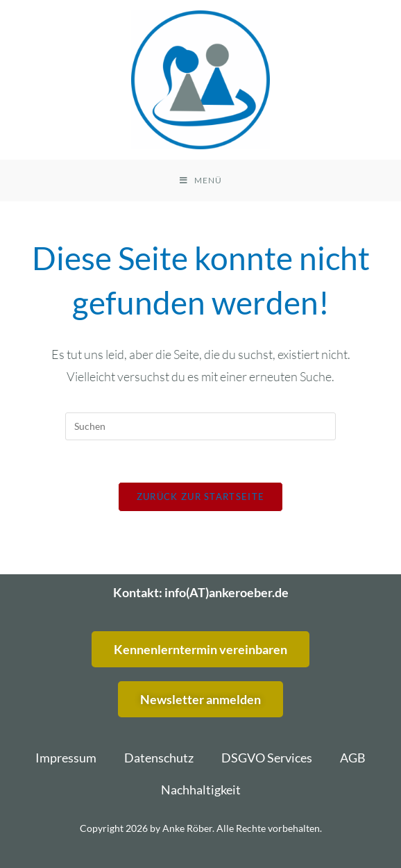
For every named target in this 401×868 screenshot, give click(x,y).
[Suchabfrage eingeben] (200, 426)
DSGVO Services (267, 758)
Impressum (66, 758)
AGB (353, 758)
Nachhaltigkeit (201, 790)
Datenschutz (159, 758)
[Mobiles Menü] (201, 181)
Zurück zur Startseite (200, 496)
